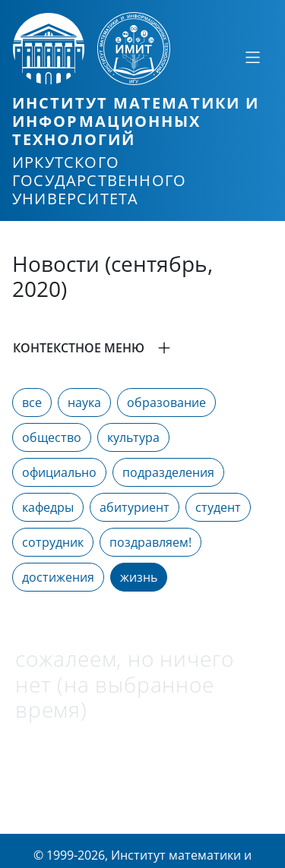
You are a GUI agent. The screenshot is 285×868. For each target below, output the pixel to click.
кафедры (48, 507)
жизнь (139, 577)
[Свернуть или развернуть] (252, 57)
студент (218, 507)
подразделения (168, 472)
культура (133, 437)
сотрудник (53, 542)
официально (59, 472)
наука (84, 402)
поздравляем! (150, 542)
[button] (142, 348)
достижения (58, 577)
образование (166, 402)
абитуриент (135, 507)
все (32, 402)
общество (52, 437)
